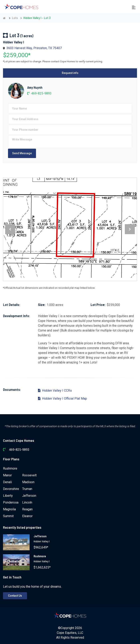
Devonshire (11, 489)
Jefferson (29, 496)
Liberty (8, 496)
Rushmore (10, 468)
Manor (7, 475)
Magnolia (9, 509)
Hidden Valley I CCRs (55, 391)
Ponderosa (11, 502)
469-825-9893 (39, 93)
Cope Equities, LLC (70, 633)
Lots (15, 18)
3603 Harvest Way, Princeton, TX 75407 (34, 48)
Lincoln (27, 502)
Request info (70, 73)
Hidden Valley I (42, 541)
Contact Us (15, 596)
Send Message (22, 153)
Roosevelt (29, 475)
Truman (27, 489)
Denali (7, 482)
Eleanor (27, 516)
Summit (8, 516)
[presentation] (10, 229)
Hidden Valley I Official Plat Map (62, 399)
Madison (28, 482)
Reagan (27, 509)
